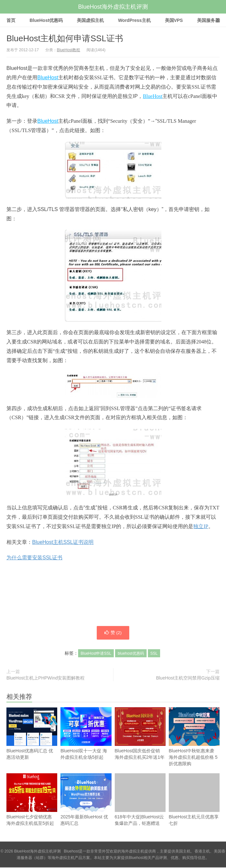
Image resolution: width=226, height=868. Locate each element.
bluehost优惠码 (131, 654)
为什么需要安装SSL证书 (34, 558)
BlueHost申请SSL (96, 654)
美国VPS (174, 20)
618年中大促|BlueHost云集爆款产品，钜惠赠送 (140, 800)
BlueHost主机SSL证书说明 (63, 542)
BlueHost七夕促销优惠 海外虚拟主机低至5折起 (32, 809)
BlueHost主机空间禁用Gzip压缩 (188, 679)
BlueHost (48, 77)
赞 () (113, 633)
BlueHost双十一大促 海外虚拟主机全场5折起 (86, 743)
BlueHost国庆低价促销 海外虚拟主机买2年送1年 (140, 743)
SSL (154, 654)
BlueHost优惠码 (46, 20)
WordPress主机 (134, 20)
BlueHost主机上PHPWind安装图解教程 (46, 679)
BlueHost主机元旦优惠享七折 (194, 809)
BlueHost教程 (69, 50)
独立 (198, 526)
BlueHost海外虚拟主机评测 (113, 7)
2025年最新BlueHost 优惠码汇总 (86, 809)
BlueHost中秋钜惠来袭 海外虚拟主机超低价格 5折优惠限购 (194, 746)
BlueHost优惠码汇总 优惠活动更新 (32, 743)
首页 (11, 20)
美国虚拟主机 (90, 20)
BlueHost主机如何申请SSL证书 (65, 38)
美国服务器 (208, 20)
